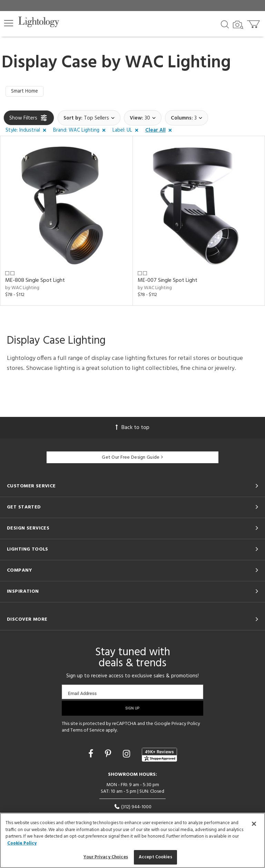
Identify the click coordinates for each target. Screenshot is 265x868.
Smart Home (25, 92)
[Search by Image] (238, 25)
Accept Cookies (155, 857)
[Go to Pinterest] (109, 755)
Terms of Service (87, 731)
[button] (9, 23)
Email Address (82, 694)
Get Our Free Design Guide (132, 458)
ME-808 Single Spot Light (35, 281)
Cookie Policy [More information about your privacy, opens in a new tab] (22, 843)
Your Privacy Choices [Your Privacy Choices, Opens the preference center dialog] (106, 857)
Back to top (132, 428)
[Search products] (225, 24)
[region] (132, 840)
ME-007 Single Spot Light (168, 281)
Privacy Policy (186, 724)
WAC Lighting (178, 63)
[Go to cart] (254, 23)
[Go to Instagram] (127, 755)
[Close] (254, 824)
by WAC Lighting (22, 289)
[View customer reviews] (159, 755)
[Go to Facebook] (92, 755)
